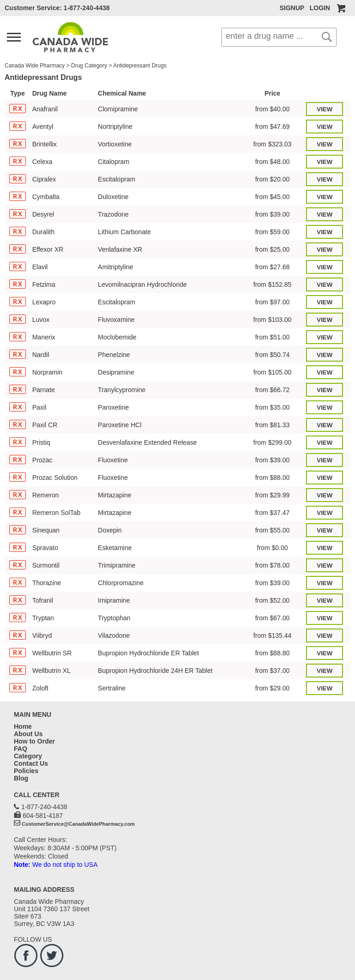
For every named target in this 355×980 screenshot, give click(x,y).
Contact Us (31, 763)
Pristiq (41, 442)
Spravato (45, 548)
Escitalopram (117, 179)
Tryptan (43, 618)
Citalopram (114, 162)
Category (28, 756)
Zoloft (40, 688)
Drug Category (89, 66)
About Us (28, 734)
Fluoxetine (113, 460)
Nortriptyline (115, 127)
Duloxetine (113, 197)
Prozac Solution (55, 478)
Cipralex (44, 179)
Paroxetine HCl (120, 425)
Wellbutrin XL (52, 671)
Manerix (44, 337)
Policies (26, 771)
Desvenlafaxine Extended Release (147, 442)
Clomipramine (118, 109)
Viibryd (42, 635)
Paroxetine (113, 407)
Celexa (43, 162)
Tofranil (43, 600)
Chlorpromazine (121, 583)
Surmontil (46, 565)
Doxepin (110, 530)
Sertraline (112, 688)
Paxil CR (45, 425)
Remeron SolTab (56, 513)
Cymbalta (46, 197)
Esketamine (115, 548)
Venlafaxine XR (120, 249)
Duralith (43, 232)
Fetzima (44, 284)
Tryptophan (114, 618)
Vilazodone (114, 635)
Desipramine (116, 372)
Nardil (41, 355)
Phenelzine (114, 355)
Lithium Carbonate (124, 232)
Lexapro (44, 302)
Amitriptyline (116, 267)
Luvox (41, 320)
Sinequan (46, 530)
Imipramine (114, 600)
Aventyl (43, 127)
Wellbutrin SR (52, 653)
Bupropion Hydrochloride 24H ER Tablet (155, 671)
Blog (21, 778)
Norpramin (47, 372)
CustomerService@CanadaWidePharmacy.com (78, 824)
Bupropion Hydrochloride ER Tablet (148, 653)
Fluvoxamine (116, 320)
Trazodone (113, 214)
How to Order (34, 741)
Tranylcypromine (122, 390)
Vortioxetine (115, 144)
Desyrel (43, 214)
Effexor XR (48, 249)
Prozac (43, 460)
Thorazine (47, 583)
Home (23, 726)
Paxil (39, 407)
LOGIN (320, 8)
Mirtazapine (115, 495)
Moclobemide (117, 337)
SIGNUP (292, 8)
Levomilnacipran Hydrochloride (142, 284)
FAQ (21, 749)
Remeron (46, 495)
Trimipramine (117, 565)
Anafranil (45, 109)
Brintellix (45, 144)
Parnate (44, 390)
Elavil (40, 267)
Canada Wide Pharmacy (35, 66)
